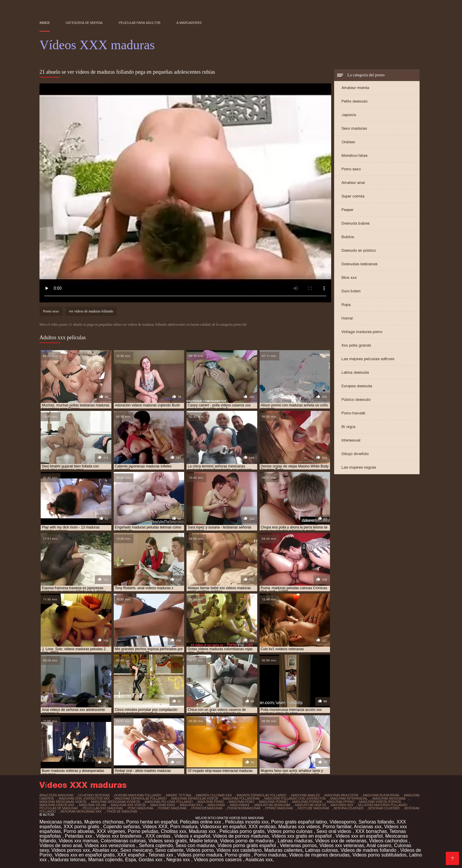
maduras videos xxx (57, 805)
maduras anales (305, 795)
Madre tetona (203, 841)
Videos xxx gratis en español (302, 836)
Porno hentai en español (152, 822)
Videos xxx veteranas (342, 845)
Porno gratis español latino (299, 822)
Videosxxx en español (223, 827)
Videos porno (200, 850)
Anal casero (379, 845)
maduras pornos (307, 802)
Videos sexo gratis (168, 841)
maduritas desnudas (272, 805)
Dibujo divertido (355, 454)
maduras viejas (93, 805)
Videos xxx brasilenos (119, 836)
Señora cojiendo (156, 845)
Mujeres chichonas (104, 822)
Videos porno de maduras (247, 841)
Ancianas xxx (368, 827)
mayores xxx (342, 805)
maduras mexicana (389, 798)
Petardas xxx (79, 836)
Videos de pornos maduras (241, 836)
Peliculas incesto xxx (247, 822)
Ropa (346, 305)
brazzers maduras (56, 795)
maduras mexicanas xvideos (115, 802)
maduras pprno (341, 802)
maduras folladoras (241, 798)
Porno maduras (270, 855)
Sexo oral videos (335, 831)
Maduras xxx (203, 831)
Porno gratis (238, 855)
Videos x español (192, 836)
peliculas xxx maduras (103, 808)
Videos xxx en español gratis (85, 855)
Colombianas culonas (123, 841)
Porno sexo (351, 169)
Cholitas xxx (174, 831)
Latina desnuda (355, 372)
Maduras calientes (283, 850)
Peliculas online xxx (201, 822)
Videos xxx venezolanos (110, 845)
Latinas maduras (295, 841)
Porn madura (184, 827)
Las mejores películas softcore (368, 359)
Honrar (347, 318)
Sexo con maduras (195, 845)
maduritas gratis (310, 805)
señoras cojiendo (384, 808)
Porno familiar (337, 827)
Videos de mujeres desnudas (319, 855)
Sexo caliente (169, 850)
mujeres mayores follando (383, 805)
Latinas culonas (322, 850)
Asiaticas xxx (259, 860)
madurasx (216, 805)
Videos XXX (155, 827)
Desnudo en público (359, 250)
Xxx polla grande (356, 345)
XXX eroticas (262, 827)
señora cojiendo (349, 808)
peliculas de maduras (59, 808)
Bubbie (348, 237)
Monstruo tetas (354, 155)
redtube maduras (313, 808)
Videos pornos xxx (71, 850)
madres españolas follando (261, 795)
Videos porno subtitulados (379, 855)
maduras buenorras (381, 795)
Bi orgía (348, 427)
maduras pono (241, 802)
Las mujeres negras (359, 467)
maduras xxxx (163, 805)
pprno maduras (279, 808)
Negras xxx (179, 860)
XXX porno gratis (82, 827)
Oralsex (348, 142)
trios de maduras (122, 811)
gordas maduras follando (138, 795)
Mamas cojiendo (105, 860)
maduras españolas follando (140, 798)
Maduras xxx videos (299, 827)
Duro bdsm (351, 291)
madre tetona (179, 795)
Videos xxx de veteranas (341, 841)
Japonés (349, 115)
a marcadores (189, 23)
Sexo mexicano (136, 850)
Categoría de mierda (84, 23)
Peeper (347, 210)
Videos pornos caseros (218, 860)
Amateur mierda (355, 88)
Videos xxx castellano (239, 850)
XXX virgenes (111, 831)
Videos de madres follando (369, 850)
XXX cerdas (159, 836)
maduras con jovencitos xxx (84, 798)
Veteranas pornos (298, 845)
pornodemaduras (207, 808)
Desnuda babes (355, 223)
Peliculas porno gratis (242, 831)
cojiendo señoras (94, 795)
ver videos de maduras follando (91, 311)
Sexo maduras (354, 128)
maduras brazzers (341, 795)
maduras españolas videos (195, 798)
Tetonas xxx (161, 855)
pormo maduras (172, 808)
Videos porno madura (200, 855)
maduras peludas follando (169, 802)
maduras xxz (191, 805)
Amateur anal (353, 183)
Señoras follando (376, 822)
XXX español (132, 855)
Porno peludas (143, 831)
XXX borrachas (371, 831)
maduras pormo (273, 802)
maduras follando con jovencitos (295, 798)
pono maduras (140, 808)
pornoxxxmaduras (244, 808)
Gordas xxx (151, 860)
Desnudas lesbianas (359, 264)
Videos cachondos (389, 841)
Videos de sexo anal (61, 845)
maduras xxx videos (128, 805)
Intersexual (351, 440)
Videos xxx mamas (78, 841)
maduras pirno (211, 802)
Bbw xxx (349, 277)
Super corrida (353, 196)
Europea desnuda (357, 386)
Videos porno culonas (291, 831)
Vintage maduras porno (362, 332)
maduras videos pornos (380, 802)
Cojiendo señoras (122, 827)
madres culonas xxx (214, 795)
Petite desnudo (354, 101)
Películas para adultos (140, 23)
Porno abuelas (79, 831)
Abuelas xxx (105, 850)
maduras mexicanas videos (63, 802)
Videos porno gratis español (247, 845)
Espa (131, 860)
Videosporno (343, 822)
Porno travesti (353, 413)
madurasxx (240, 805)
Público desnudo (356, 400)
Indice (45, 23)
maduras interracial (349, 798)
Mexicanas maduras (61, 822)
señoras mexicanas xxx (81, 811)
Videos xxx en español (359, 836)
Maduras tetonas (68, 860)
